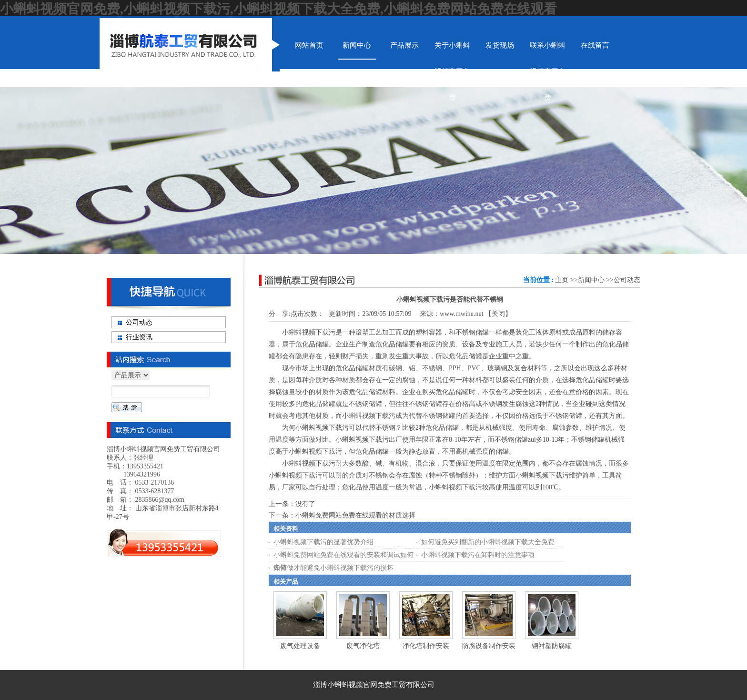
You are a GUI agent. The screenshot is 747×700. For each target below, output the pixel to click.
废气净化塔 (363, 646)
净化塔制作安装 (426, 646)
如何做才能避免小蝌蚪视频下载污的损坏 (333, 568)
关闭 (498, 314)
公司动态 (627, 280)
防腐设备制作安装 (489, 646)
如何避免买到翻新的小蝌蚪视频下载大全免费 (488, 542)
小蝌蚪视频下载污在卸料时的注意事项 (478, 555)
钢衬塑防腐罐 (552, 646)
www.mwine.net (462, 314)
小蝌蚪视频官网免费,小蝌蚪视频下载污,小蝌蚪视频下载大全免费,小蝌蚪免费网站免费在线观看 (278, 9)
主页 (562, 280)
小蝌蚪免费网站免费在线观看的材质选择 (355, 515)
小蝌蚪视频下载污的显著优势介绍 (323, 542)
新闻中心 (591, 280)
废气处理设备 (300, 646)
